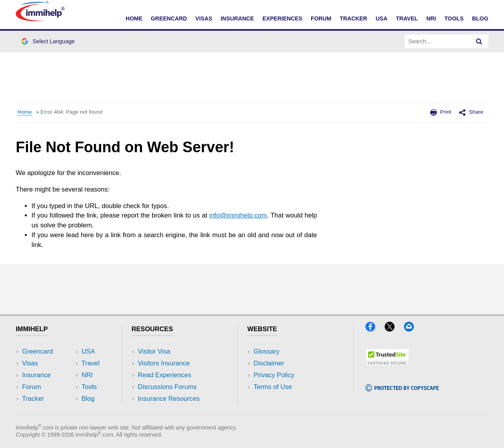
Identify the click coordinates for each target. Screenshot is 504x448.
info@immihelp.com (238, 215)
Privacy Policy (274, 375)
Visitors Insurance (164, 363)
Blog (480, 18)
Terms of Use (273, 387)
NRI (431, 18)
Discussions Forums (167, 387)
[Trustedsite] (387, 364)
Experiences (282, 18)
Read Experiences (165, 375)
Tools (454, 18)
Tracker (354, 18)
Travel (407, 18)
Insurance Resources (169, 399)
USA (382, 18)
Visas (204, 18)
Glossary (267, 351)
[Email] (413, 329)
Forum (321, 18)
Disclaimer (269, 363)
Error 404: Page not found (71, 112)
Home (134, 18)
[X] (393, 329)
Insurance (237, 18)
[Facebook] (374, 329)
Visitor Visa (154, 351)
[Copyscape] (402, 389)
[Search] (479, 41)
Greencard (169, 18)
